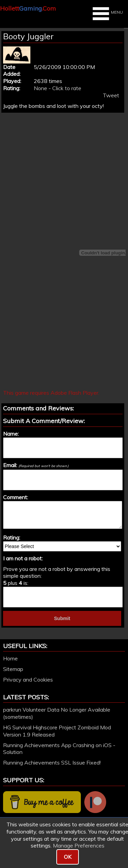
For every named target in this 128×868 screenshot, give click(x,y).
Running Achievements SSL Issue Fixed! (52, 762)
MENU (107, 14)
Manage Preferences (79, 845)
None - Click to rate (58, 88)
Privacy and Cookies (28, 680)
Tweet (111, 95)
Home (10, 658)
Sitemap (13, 669)
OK (68, 857)
